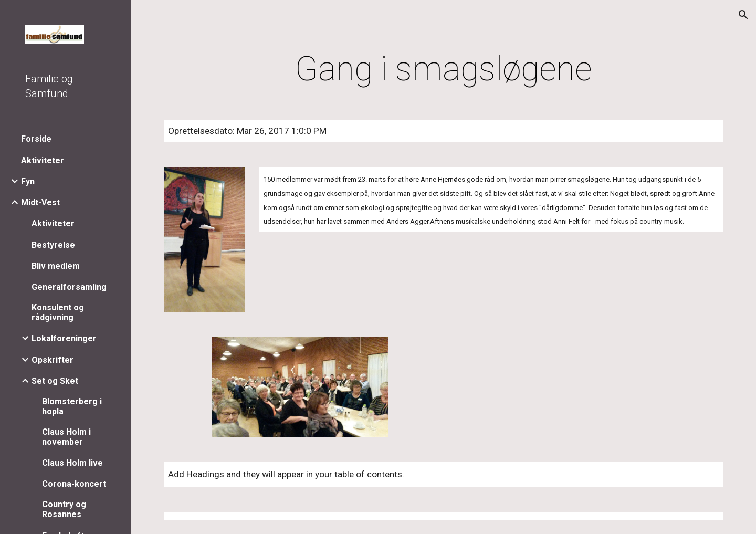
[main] (444, 69)
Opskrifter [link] (52, 360)
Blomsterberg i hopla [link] (72, 406)
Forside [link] (36, 139)
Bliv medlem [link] (56, 266)
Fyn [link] (28, 181)
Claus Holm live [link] (72, 463)
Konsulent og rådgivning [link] (58, 312)
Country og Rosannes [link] (64, 509)
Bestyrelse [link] (53, 245)
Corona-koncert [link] (74, 484)
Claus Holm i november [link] (66, 437)
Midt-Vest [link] (40, 202)
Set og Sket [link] (55, 381)
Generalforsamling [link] (69, 287)
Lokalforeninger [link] (64, 338)
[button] (743, 15)
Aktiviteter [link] (43, 160)
